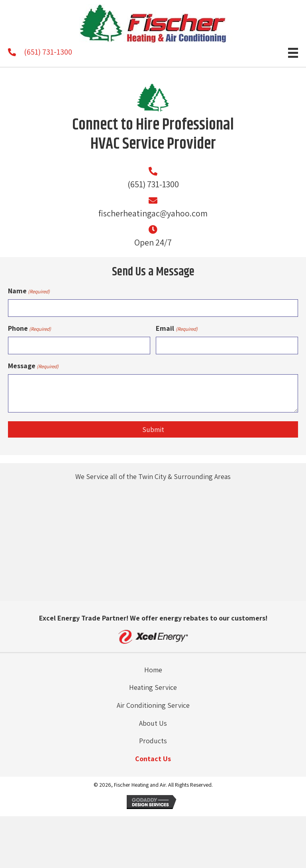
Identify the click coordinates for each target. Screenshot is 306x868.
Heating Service (153, 687)
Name (29, 291)
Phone (29, 328)
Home (153, 669)
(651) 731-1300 (48, 52)
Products (153, 741)
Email (177, 328)
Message (33, 365)
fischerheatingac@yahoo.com (153, 213)
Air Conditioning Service (153, 705)
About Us (153, 723)
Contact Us (153, 759)
